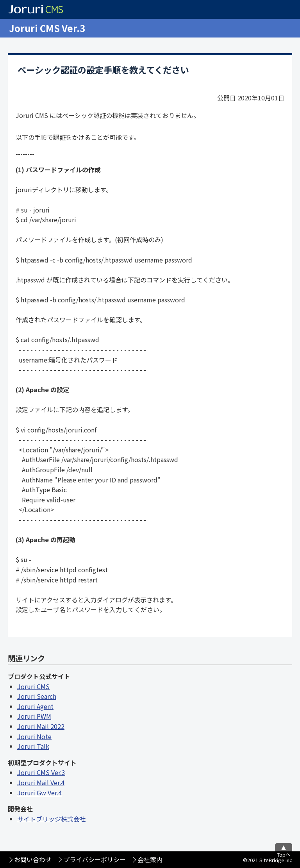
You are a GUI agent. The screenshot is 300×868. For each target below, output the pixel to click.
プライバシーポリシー (95, 859)
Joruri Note (34, 736)
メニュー (291, 28)
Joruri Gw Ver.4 (39, 793)
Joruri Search (37, 696)
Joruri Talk (33, 746)
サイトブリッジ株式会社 (52, 819)
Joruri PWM (34, 716)
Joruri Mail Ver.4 (41, 782)
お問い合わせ (33, 859)
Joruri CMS (33, 686)
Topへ (284, 855)
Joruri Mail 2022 (41, 726)
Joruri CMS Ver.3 (47, 28)
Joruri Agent (35, 706)
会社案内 (150, 859)
